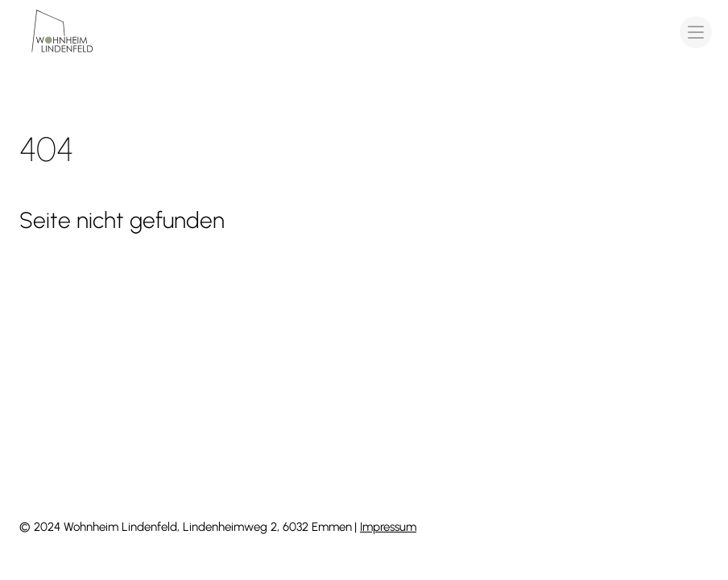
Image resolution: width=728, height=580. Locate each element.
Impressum (388, 527)
